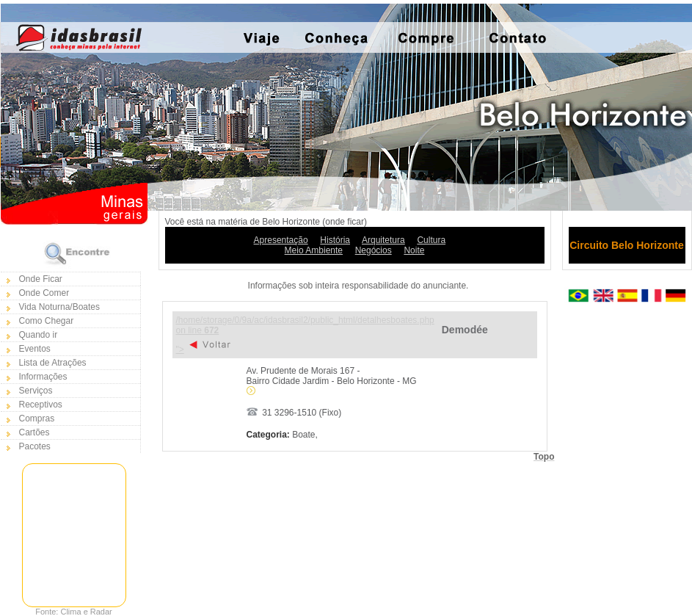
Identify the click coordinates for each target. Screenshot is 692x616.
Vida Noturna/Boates (60, 307)
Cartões (34, 432)
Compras (37, 418)
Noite (414, 250)
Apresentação (281, 240)
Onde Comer (44, 293)
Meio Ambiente (314, 250)
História (335, 240)
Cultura (431, 240)
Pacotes (35, 446)
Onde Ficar (41, 279)
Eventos (35, 349)
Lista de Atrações (53, 363)
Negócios (374, 250)
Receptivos (41, 405)
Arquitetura (383, 240)
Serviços (36, 391)
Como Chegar (47, 321)
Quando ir (39, 335)
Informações (43, 377)
